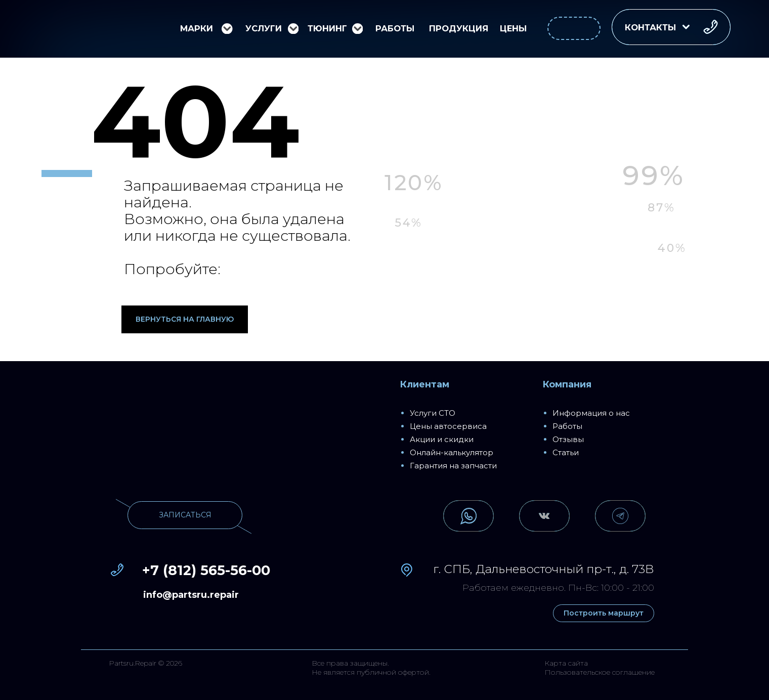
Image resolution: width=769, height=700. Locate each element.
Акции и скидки (442, 439)
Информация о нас (591, 413)
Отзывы (568, 439)
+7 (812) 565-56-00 (206, 570)
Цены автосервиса (448, 426)
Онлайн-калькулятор (452, 452)
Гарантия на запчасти (453, 466)
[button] (671, 27)
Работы (567, 426)
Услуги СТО (433, 413)
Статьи (566, 452)
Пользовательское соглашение (600, 672)
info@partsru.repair (191, 595)
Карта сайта (566, 663)
